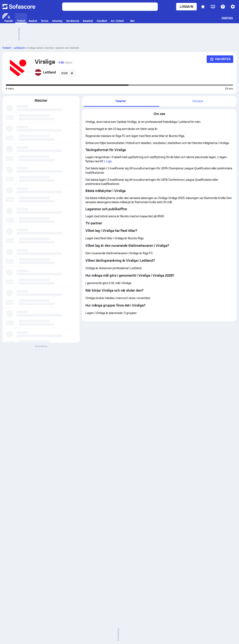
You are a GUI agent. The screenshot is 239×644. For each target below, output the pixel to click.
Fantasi (227, 18)
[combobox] (67, 73)
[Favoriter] (220, 59)
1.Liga (107, 161)
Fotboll (7, 48)
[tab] (121, 101)
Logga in (186, 7)
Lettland (19, 48)
